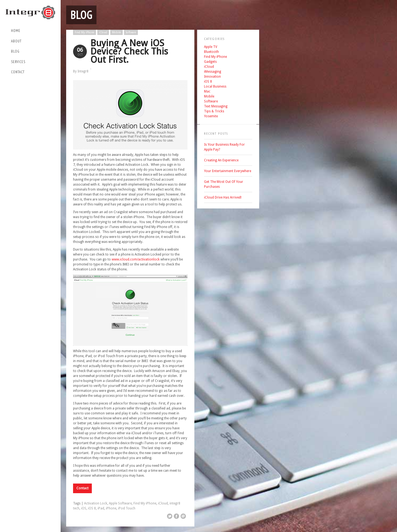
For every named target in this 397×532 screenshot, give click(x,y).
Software (131, 32)
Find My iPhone (85, 32)
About (16, 41)
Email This (183, 516)
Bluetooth (211, 52)
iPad (101, 508)
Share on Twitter (170, 516)
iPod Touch (127, 508)
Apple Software (120, 503)
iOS (84, 508)
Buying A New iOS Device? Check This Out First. (129, 51)
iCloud (103, 32)
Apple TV (211, 47)
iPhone (111, 508)
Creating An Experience (221, 160)
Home (16, 31)
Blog (15, 51)
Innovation (212, 77)
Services (18, 62)
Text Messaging (216, 106)
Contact (18, 72)
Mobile (116, 32)
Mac (207, 91)
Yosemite (211, 116)
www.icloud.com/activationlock (136, 259)
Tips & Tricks (214, 111)
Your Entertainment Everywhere (228, 171)
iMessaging (213, 72)
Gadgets (210, 62)
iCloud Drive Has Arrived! (223, 197)
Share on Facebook (176, 516)
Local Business (215, 86)
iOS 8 (92, 508)
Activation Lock (96, 503)
